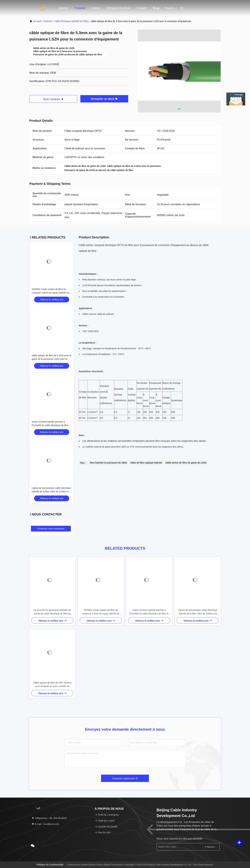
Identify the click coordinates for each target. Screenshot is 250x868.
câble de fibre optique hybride (146, 463)
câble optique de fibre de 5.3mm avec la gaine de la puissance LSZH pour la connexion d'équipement (51, 359)
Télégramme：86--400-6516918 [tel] (49, 818)
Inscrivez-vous (211, 847)
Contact (141, 8)
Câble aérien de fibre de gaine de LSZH (186, 463)
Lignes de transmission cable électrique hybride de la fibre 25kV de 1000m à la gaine (51, 492)
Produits (80, 8)
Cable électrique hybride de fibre (71, 21)
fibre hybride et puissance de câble (108, 463)
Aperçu (64, 8)
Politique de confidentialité (50, 865)
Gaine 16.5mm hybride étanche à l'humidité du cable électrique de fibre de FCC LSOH (50, 425)
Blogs (156, 8)
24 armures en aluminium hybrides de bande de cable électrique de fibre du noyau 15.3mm (52, 612)
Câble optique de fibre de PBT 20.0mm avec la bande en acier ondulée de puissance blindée (52, 685)
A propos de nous (118, 8)
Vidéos (96, 8)
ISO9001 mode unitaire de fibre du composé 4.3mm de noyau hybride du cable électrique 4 (50, 293)
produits (47, 21)
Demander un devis (104, 99)
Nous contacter (53, 99)
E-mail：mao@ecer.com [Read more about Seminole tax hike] (45, 824)
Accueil (37, 21)
